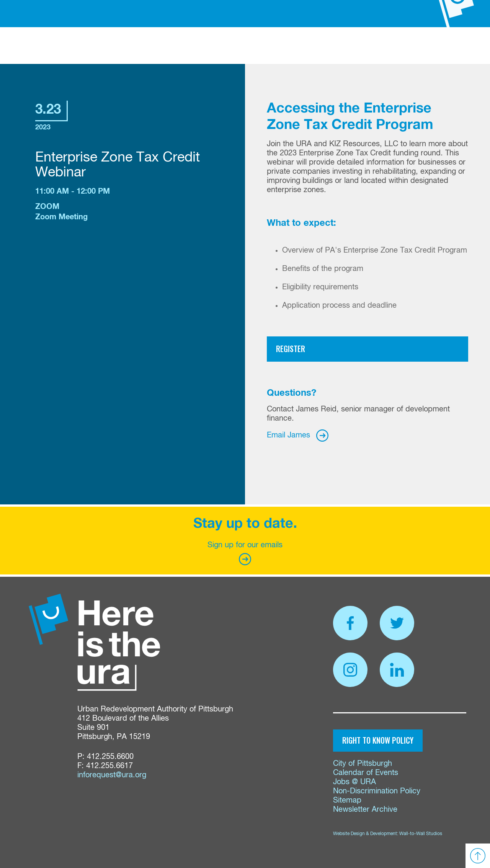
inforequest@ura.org (112, 775)
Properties (215, 48)
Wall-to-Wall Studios (421, 834)
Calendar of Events (366, 773)
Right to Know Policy (378, 740)
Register (291, 349)
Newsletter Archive (365, 810)
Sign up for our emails (245, 553)
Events (337, 48)
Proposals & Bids (268, 48)
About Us (105, 48)
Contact (368, 48)
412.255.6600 (110, 757)
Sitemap (347, 800)
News (312, 48)
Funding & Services (158, 48)
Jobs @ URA (354, 782)
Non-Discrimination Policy (377, 791)
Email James (288, 435)
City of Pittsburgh (363, 764)
